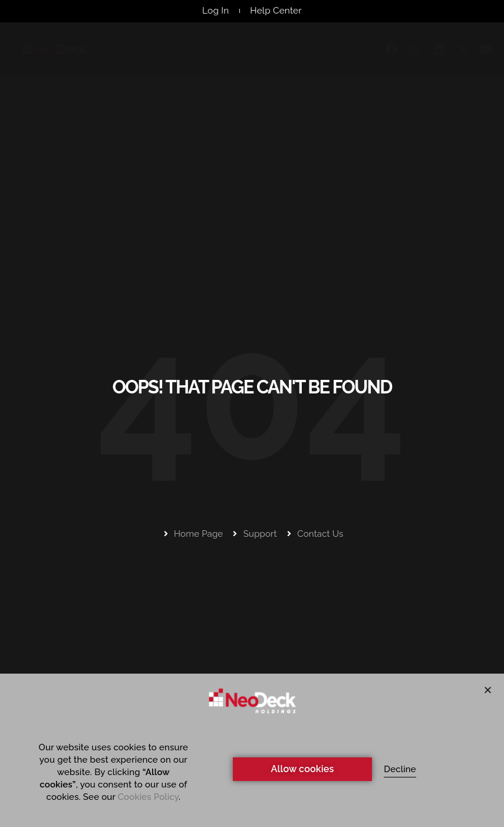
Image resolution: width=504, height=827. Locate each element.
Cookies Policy (148, 797)
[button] (488, 690)
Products (181, 51)
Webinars (246, 51)
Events (303, 51)
